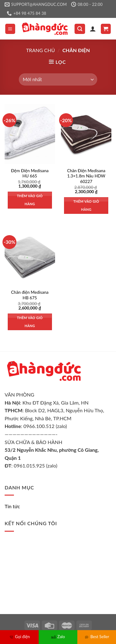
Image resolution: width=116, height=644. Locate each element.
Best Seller (97, 637)
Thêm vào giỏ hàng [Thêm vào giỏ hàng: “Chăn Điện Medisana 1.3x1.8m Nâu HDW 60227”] (86, 205)
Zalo (58, 637)
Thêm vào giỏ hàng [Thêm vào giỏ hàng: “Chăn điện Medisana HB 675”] (30, 322)
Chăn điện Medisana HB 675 (30, 295)
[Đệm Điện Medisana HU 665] (30, 134)
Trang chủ (40, 50)
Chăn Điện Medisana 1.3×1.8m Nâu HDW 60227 (86, 176)
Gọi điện (19, 637)
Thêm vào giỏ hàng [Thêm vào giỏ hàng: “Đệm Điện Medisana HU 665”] (30, 200)
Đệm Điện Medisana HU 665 (30, 173)
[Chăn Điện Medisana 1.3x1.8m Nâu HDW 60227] (86, 134)
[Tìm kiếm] (80, 29)
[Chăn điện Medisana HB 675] (30, 256)
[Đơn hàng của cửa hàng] (58, 79)
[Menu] (10, 29)
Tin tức (12, 506)
